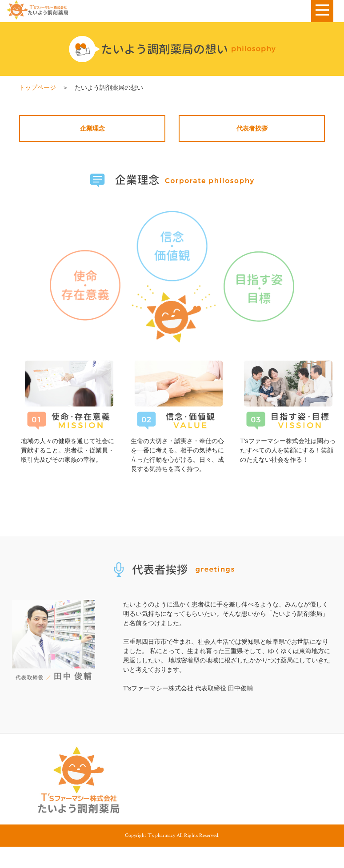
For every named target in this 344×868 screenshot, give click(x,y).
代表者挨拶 (252, 128)
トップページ (37, 87)
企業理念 (92, 128)
